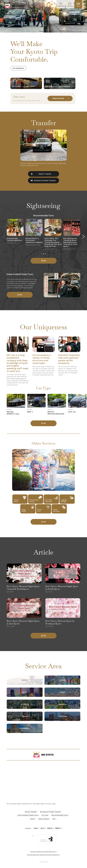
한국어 (42, 828)
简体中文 (50, 828)
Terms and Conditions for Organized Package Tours (43, 852)
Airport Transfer (32, 811)
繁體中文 (58, 828)
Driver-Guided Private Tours (29, 815)
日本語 (36, 828)
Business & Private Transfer (51, 811)
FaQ (55, 819)
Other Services (44, 819)
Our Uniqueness (18, 68)
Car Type (46, 815)
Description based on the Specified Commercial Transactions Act (43, 855)
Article (33, 819)
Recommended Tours (61, 815)
